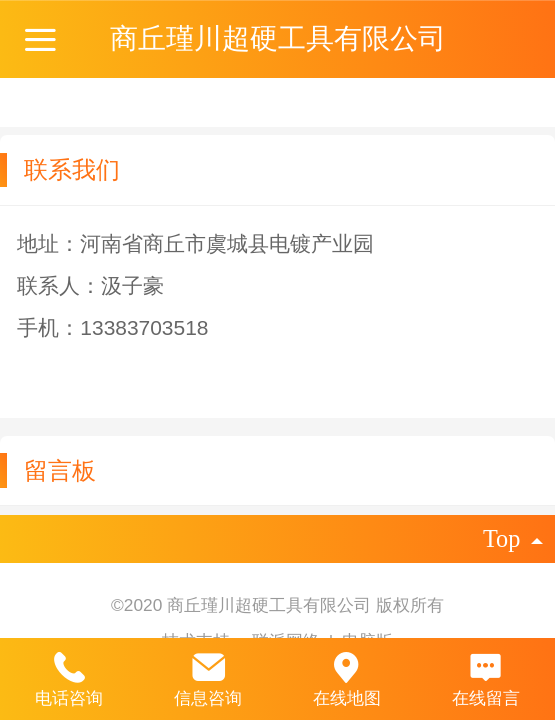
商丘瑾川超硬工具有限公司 (278, 38)
